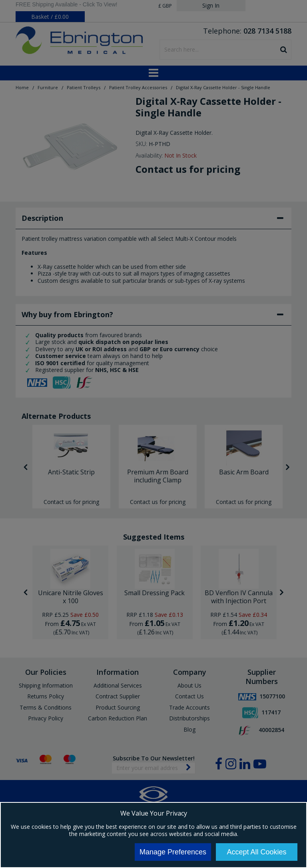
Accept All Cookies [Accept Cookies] (256, 852)
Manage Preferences (173, 852)
